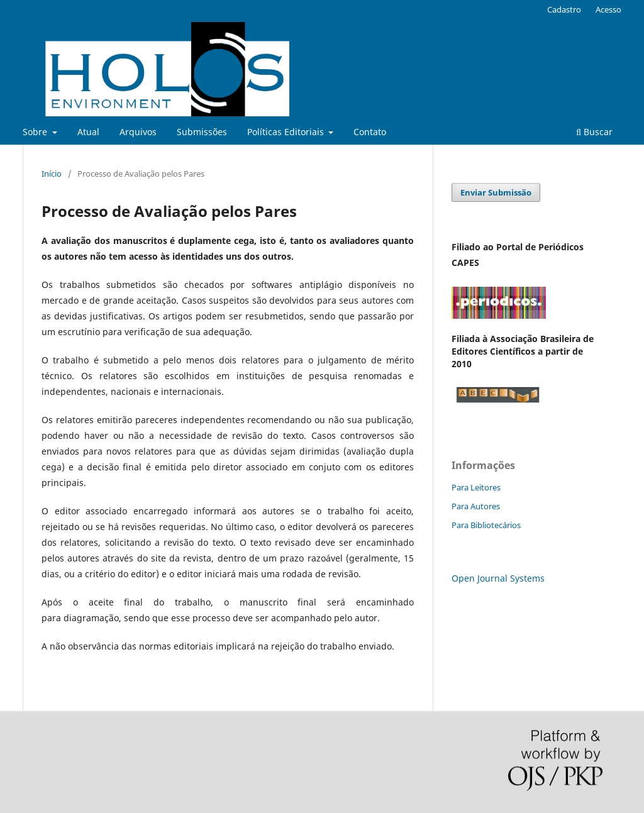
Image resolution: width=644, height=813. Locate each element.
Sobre (36, 132)
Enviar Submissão (496, 192)
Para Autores (476, 506)
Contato (370, 132)
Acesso (608, 9)
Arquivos (138, 132)
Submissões (202, 132)
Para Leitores (476, 487)
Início (52, 174)
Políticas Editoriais (287, 132)
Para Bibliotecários (486, 525)
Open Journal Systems (498, 578)
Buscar (594, 132)
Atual (88, 132)
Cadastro (564, 9)
